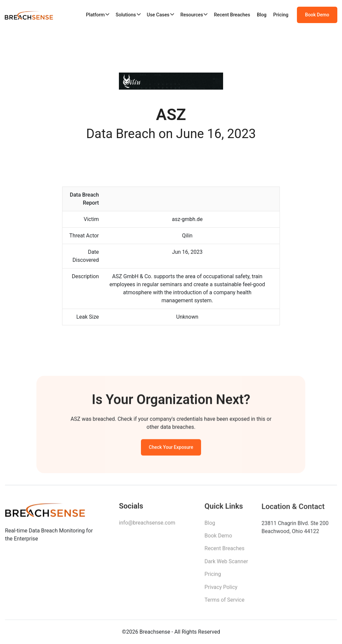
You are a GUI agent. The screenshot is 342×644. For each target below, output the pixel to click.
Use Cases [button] (158, 15)
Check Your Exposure (171, 448)
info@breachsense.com (147, 524)
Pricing (281, 15)
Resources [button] (192, 15)
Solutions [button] (126, 15)
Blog (262, 15)
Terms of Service (224, 602)
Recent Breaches (232, 15)
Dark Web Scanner (226, 563)
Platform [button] (95, 15)
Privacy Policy (221, 589)
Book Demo (317, 15)
